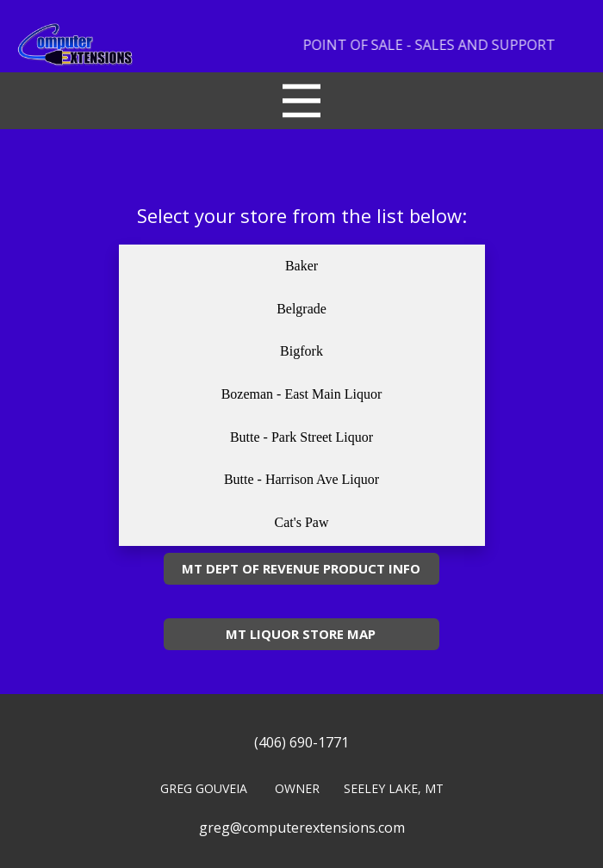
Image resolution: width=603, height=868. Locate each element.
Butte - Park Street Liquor (301, 437)
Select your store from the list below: (302, 215)
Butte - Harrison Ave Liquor (301, 479)
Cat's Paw (302, 522)
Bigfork (301, 351)
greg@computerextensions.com (302, 828)
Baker (301, 266)
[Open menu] (301, 101)
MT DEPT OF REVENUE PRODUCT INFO (301, 568)
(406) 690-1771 (301, 742)
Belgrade (301, 309)
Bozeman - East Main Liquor (302, 394)
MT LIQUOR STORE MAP (301, 634)
